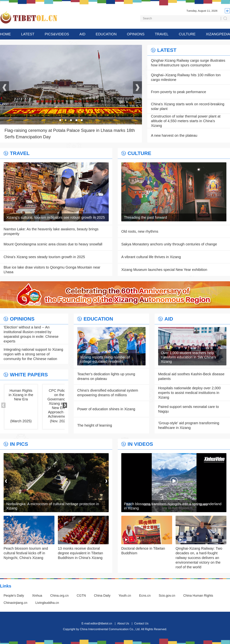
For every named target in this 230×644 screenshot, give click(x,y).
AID (82, 34)
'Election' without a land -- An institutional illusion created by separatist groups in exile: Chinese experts (31, 334)
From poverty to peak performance (179, 92)
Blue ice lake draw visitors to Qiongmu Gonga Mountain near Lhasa (52, 270)
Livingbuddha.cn (47, 603)
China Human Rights (198, 596)
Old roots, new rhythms (140, 231)
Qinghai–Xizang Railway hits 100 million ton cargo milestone (186, 77)
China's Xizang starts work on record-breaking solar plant (188, 106)
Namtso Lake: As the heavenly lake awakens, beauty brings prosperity (51, 231)
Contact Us (141, 623)
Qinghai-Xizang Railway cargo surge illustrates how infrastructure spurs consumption (188, 63)
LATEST (28, 34)
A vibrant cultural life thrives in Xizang (151, 257)
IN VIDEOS (140, 444)
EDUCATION (106, 34)
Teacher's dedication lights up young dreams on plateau (106, 376)
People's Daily (14, 596)
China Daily (102, 596)
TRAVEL (162, 34)
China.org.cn (59, 596)
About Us (123, 623)
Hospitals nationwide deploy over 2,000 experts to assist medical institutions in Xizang (189, 393)
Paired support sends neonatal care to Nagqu (188, 409)
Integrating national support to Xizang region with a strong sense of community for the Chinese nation (33, 354)
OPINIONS (136, 34)
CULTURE (187, 34)
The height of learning (95, 425)
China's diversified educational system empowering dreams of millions (108, 393)
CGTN (81, 596)
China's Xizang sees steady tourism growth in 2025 (44, 257)
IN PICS (19, 444)
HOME (5, 34)
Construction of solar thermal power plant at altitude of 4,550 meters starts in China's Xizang (186, 121)
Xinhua (37, 596)
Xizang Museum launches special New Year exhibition (164, 270)
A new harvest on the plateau (174, 135)
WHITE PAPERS (29, 375)
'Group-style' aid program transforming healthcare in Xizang (189, 425)
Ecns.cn (145, 596)
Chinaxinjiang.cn (15, 603)
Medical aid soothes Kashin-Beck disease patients (191, 376)
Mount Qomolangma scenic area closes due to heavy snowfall (53, 244)
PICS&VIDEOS (57, 34)
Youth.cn (125, 596)
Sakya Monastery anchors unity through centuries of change (169, 244)
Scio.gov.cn (167, 596)
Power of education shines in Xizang (106, 409)
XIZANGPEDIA (218, 34)
